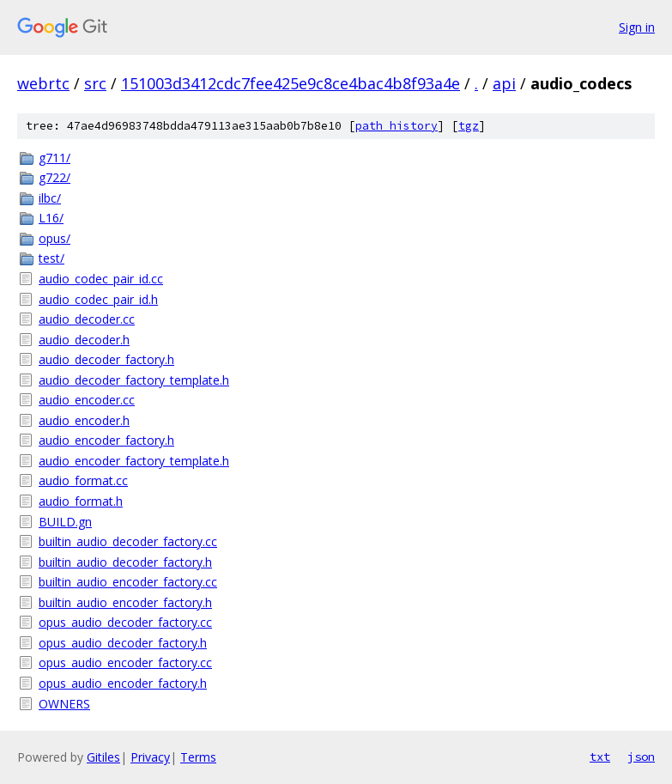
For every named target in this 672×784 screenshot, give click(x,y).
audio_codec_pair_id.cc (101, 279)
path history (397, 126)
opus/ (54, 238)
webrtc (43, 83)
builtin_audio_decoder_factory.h (125, 562)
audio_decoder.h (84, 340)
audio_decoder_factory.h (106, 359)
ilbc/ (50, 198)
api (504, 83)
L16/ (51, 218)
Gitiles (103, 757)
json (641, 757)
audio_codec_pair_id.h (98, 299)
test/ (51, 258)
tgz (469, 126)
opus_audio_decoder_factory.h (123, 643)
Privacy (150, 757)
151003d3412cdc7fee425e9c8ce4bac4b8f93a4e (291, 83)
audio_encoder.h (84, 420)
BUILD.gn (65, 522)
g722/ (54, 177)
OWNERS (64, 704)
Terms (198, 757)
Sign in (637, 27)
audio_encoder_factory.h (106, 440)
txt (600, 757)
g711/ (54, 158)
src (95, 83)
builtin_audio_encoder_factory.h (125, 602)
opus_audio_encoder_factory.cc (125, 662)
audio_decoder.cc (87, 319)
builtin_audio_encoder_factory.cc (128, 582)
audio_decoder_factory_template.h (134, 380)
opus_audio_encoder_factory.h (123, 683)
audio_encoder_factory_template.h (134, 461)
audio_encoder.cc (87, 400)
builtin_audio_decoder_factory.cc (128, 541)
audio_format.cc (83, 480)
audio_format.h (81, 501)
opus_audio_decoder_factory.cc (125, 622)
